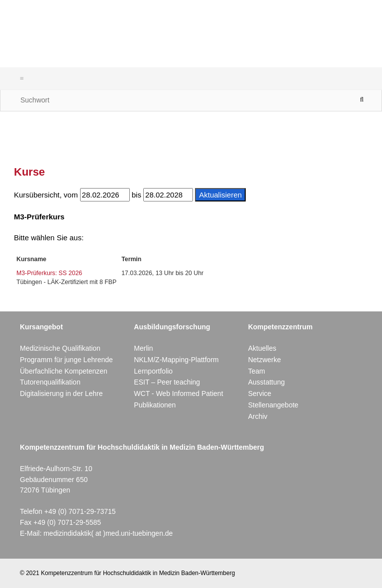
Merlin (143, 348)
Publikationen (155, 405)
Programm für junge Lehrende (66, 360)
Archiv (258, 416)
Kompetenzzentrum (281, 327)
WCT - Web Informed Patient (178, 393)
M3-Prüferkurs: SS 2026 (49, 273)
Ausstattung (267, 382)
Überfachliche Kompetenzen (64, 371)
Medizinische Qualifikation (60, 348)
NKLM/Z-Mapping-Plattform (176, 360)
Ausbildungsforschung (172, 327)
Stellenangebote (273, 405)
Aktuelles (262, 348)
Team (257, 371)
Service (260, 393)
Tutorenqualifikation (50, 382)
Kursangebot (41, 327)
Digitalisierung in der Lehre (61, 393)
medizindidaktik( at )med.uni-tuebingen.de (108, 533)
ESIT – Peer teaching (167, 382)
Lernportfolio (153, 371)
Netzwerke (265, 360)
